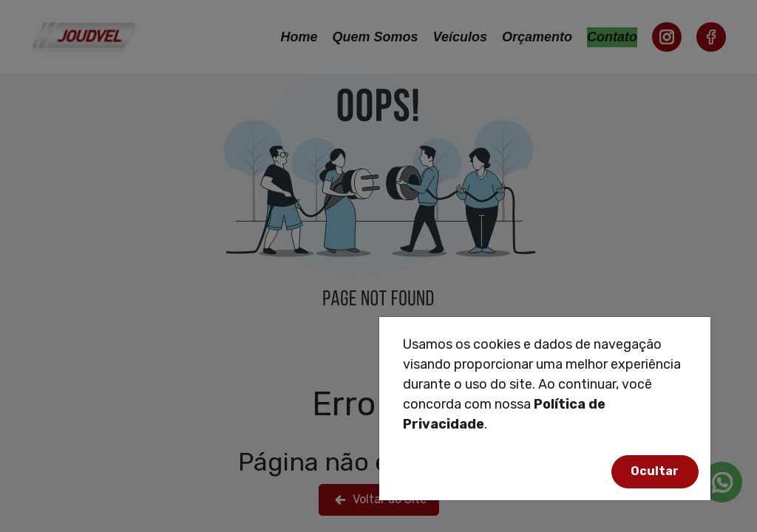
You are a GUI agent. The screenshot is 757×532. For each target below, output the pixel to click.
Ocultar (655, 471)
